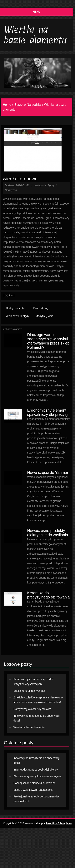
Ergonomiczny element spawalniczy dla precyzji (48, 412)
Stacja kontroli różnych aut (29, 691)
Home (7, 105)
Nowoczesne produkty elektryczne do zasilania (47, 533)
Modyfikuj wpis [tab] (45, 316)
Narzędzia (34, 105)
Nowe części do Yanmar (48, 473)
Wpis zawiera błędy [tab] (18, 316)
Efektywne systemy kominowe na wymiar (38, 776)
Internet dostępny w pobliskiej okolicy (36, 770)
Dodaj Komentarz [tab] (16, 308)
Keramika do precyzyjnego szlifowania (48, 595)
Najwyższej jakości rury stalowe (32, 709)
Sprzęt (19, 105)
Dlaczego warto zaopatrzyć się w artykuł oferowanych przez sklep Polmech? (48, 341)
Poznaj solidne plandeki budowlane (35, 783)
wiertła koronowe (20, 179)
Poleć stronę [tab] (41, 308)
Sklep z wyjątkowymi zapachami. (33, 790)
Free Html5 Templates (59, 823)
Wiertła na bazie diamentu (29, 727)
